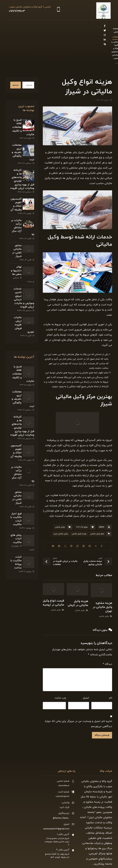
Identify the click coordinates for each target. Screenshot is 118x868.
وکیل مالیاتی (60, 499)
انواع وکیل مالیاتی (97, 505)
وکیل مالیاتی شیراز (61, 505)
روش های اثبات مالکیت (15, 530)
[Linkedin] (19, 31)
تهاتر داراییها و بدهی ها (15, 251)
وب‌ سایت (60, 669)
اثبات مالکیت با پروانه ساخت (15, 551)
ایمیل (86, 669)
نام (111, 669)
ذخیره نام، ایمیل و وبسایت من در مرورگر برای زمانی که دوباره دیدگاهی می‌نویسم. (78, 695)
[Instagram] (10, 26)
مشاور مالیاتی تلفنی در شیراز (15, 229)
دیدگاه (107, 635)
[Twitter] (14, 26)
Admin (102, 499)
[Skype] (14, 31)
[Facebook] (19, 26)
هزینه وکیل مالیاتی (79, 505)
